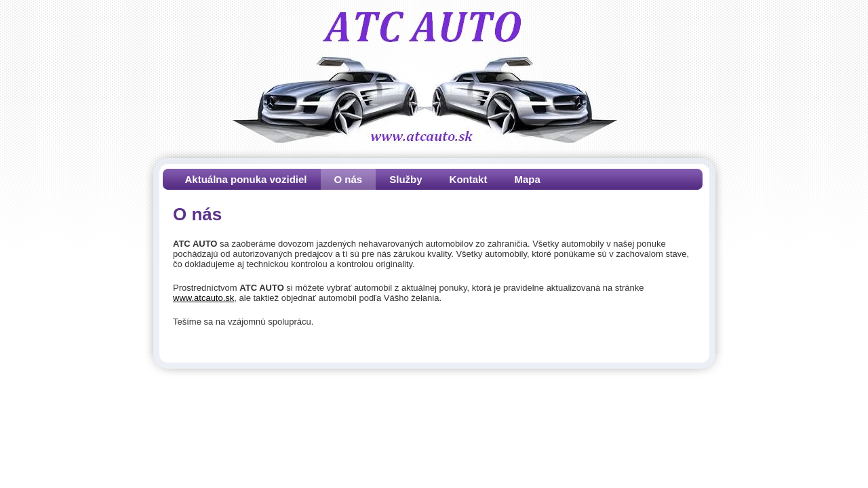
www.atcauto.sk (203, 298)
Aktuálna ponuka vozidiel (246, 179)
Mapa (527, 179)
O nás (349, 179)
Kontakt (469, 179)
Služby (406, 179)
